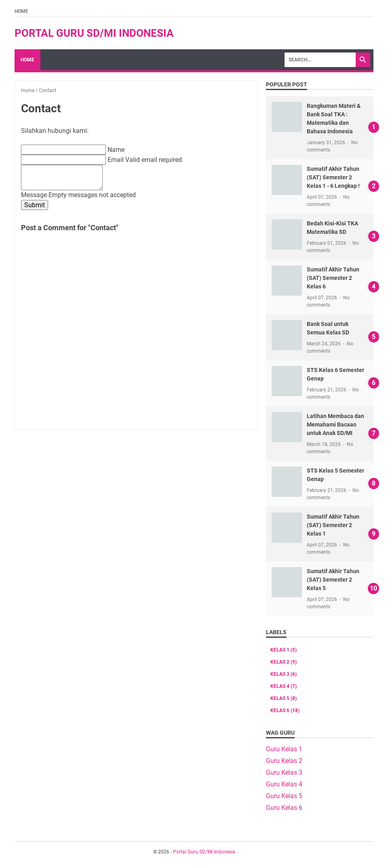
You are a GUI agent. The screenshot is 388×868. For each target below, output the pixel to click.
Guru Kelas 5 (284, 796)
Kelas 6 (285, 710)
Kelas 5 (284, 698)
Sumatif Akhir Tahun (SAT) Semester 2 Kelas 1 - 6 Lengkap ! (333, 177)
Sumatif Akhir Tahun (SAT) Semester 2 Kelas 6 (333, 278)
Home (21, 11)
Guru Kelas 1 (284, 749)
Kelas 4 (284, 686)
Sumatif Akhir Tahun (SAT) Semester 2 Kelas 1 (333, 525)
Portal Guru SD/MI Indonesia (94, 33)
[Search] (320, 60)
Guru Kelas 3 (284, 772)
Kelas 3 (284, 674)
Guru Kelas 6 (284, 808)
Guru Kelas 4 (284, 784)
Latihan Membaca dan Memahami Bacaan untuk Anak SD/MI (335, 425)
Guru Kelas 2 (284, 761)
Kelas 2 (284, 662)
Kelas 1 (284, 650)
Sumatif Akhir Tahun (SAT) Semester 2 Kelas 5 (333, 580)
